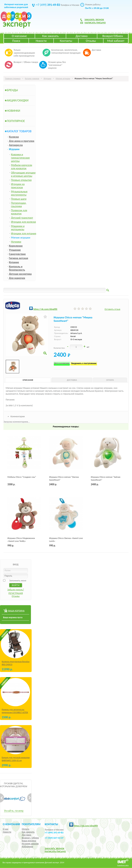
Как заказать (50, 36)
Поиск (16, 41)
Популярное (16, 121)
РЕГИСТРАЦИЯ (16, 593)
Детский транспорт (22, 218)
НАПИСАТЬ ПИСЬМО (55, 851)
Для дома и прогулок (22, 141)
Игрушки (47, 78)
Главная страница (13, 78)
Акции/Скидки (18, 100)
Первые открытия (21, 180)
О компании (11, 824)
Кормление (16, 246)
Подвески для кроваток (19, 212)
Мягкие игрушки (63, 78)
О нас (6, 829)
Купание (14, 262)
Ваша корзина (29, 841)
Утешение (15, 250)
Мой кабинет (116, 41)
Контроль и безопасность (17, 268)
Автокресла (16, 145)
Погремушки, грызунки (19, 205)
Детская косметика (20, 274)
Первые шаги (19, 199)
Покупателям (31, 824)
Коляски (14, 137)
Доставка (82, 36)
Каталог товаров (32, 78)
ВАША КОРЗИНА (16, 611)
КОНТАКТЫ (51, 824)
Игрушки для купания (24, 233)
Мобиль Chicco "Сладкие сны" (22, 477)
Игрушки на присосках (18, 186)
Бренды (12, 90)
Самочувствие (17, 254)
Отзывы (91, 41)
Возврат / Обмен (30, 838)
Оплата (26, 829)
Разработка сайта (123, 865)
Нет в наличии (62, 363)
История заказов (30, 844)
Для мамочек (17, 278)
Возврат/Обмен (113, 36)
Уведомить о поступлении (84, 363)
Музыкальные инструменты (19, 193)
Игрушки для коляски (23, 222)
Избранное (27, 846)
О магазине (19, 36)
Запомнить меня (18, 581)
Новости (41, 41)
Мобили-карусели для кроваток (22, 167)
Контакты (66, 41)
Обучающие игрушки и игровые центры (23, 174)
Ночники (16, 242)
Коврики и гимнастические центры (20, 158)
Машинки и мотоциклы (18, 228)
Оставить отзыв (112, 309)
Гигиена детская (18, 258)
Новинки (13, 111)
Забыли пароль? (16, 590)
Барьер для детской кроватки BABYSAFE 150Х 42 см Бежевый (16, 760)
